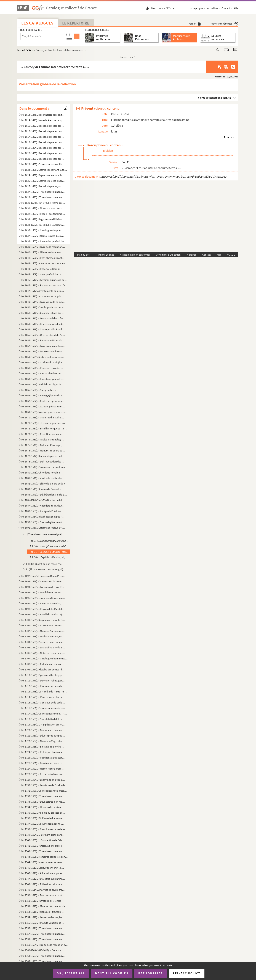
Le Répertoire (76, 23)
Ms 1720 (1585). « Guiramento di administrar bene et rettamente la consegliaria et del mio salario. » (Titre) (43, 730)
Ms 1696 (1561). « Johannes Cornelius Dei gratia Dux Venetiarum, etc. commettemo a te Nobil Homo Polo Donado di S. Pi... (43, 598)
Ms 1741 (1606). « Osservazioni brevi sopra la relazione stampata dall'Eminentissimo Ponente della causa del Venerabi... (43, 846)
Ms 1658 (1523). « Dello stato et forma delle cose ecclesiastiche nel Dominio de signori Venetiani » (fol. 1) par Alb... (43, 351)
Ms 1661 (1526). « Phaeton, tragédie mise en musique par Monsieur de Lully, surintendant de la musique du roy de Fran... (43, 368)
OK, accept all (71, 973)
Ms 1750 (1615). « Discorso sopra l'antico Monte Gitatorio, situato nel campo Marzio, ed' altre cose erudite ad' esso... (43, 895)
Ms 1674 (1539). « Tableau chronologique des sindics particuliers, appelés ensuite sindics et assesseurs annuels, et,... (43, 439)
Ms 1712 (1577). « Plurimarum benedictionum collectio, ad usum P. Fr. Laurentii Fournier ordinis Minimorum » (45, 686)
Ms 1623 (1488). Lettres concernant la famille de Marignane (45, 170)
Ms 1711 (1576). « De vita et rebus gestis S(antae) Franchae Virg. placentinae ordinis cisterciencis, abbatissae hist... (43, 680)
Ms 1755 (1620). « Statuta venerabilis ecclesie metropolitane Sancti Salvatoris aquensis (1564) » (43, 923)
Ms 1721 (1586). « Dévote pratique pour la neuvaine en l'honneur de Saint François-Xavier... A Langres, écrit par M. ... (43, 736)
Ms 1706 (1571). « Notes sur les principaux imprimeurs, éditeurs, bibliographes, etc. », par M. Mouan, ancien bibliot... (43, 653)
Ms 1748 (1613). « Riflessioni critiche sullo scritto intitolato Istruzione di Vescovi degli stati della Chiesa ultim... (43, 884)
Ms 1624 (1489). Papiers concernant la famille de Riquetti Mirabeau (43, 175)
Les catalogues (37, 23)
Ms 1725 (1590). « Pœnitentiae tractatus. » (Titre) (43, 758)
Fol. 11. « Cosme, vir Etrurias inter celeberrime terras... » (49, 552)
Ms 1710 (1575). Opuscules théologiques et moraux (43, 675)
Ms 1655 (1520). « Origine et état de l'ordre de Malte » (43, 335)
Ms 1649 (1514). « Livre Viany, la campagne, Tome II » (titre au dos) (43, 302)
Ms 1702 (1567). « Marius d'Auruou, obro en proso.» (43, 631)
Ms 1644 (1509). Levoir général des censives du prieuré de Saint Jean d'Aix (43, 274)
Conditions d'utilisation (168, 255)
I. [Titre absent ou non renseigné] (44, 534)
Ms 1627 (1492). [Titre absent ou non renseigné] (43, 192)
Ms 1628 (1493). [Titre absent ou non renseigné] (43, 197)
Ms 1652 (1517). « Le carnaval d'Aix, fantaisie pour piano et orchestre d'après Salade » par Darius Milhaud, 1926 (45, 318)
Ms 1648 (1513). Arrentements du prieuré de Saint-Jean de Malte (43, 296)
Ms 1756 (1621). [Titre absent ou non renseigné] (43, 928)
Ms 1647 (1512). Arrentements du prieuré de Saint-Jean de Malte (43, 291)
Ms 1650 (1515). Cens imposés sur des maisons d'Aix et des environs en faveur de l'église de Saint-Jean (45, 307)
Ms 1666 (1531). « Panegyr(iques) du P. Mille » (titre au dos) (43, 395)
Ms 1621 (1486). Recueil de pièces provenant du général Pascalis (43, 159)
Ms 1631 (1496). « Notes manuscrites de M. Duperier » (43, 208)
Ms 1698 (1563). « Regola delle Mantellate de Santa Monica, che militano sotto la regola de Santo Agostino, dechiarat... (43, 609)
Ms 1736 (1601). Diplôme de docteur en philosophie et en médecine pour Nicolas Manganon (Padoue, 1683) (45, 818)
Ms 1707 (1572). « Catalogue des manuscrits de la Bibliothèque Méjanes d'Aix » (45, 658)
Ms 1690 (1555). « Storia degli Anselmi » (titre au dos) (43, 522)
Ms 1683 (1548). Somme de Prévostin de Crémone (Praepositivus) (43, 489)
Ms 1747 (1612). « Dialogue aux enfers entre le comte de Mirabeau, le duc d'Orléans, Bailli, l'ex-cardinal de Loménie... (43, 879)
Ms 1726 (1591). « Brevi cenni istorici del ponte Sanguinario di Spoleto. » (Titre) (43, 763)
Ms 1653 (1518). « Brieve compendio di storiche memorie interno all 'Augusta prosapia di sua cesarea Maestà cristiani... (43, 324)
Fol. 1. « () (49, 541)
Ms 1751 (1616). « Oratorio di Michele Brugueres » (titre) (43, 901)
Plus (227, 137)
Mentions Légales (105, 255)
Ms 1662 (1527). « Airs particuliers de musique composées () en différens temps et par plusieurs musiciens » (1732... (43, 373)
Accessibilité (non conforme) (135, 255)
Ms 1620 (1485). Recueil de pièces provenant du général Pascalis (43, 153)
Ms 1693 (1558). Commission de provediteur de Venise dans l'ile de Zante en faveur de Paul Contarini (43, 581)
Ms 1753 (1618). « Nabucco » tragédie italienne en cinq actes (43, 912)
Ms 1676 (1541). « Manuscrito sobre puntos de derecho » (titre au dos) (43, 450)
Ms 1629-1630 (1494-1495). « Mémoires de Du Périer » (43, 203)
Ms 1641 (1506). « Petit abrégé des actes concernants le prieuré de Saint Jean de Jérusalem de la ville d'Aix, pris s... (43, 258)
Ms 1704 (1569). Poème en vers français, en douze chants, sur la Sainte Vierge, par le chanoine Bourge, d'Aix (43, 642)
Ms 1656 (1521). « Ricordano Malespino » (43, 340)
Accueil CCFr (24, 50)
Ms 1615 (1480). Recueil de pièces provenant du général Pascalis (43, 126)
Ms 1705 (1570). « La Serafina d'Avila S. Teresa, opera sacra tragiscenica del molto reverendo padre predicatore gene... (43, 647)
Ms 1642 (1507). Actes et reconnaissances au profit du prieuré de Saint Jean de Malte (45, 263)
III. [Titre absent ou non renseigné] (44, 569)
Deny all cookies (112, 973)
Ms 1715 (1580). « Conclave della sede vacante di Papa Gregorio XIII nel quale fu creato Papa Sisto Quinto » (43, 702)
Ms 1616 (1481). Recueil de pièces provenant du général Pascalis (43, 131)
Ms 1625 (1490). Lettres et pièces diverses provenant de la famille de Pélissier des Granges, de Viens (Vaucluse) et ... (43, 181)
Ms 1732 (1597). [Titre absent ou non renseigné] (43, 796)
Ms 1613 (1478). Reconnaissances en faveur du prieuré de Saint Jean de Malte (43, 115)
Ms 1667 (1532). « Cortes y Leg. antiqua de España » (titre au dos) (43, 401)
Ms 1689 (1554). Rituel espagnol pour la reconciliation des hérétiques (43, 517)
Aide (236, 8)
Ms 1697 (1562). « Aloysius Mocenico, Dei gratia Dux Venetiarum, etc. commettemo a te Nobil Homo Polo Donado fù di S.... (43, 603)
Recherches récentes (224, 24)
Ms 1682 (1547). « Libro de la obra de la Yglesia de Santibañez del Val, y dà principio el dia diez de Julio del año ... (45, 484)
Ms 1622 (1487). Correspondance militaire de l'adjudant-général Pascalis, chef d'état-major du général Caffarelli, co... (43, 164)
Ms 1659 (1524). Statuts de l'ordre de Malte (43, 357)
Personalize (151, 973)
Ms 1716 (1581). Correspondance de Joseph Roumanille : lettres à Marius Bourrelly (45, 708)
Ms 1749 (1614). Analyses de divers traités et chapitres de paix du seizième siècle (43, 890)
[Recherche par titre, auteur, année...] (42, 36)
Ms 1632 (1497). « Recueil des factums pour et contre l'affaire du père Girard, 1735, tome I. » (43, 214)
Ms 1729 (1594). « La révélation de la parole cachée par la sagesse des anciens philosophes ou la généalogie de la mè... (43, 780)
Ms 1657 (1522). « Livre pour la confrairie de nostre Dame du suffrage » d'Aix (43, 346)
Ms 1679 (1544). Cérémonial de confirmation (45, 467)
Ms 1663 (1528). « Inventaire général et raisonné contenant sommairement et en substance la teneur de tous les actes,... (43, 379)
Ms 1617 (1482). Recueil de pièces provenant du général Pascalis (43, 137)
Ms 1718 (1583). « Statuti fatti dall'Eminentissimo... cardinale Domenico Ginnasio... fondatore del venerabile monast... (43, 719)
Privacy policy (187, 973)
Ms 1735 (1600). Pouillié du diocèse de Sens (43, 813)
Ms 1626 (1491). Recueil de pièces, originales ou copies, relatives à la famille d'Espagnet (43, 186)
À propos (198, 8)
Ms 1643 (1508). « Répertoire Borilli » (41, 269)
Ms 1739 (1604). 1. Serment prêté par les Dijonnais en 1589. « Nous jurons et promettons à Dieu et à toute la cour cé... (43, 835)
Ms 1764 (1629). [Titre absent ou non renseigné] (43, 956)
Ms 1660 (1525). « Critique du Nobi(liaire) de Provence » (43, 362)
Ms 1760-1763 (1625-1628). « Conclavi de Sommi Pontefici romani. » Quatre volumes (43, 950)
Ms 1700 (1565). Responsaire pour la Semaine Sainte (43, 620)
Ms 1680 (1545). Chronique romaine (41, 473)
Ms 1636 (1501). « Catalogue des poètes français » (43, 230)
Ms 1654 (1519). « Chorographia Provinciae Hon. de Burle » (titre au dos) (43, 329)
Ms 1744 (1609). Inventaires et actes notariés (43, 862)
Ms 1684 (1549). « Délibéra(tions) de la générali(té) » (45, 495)
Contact (226, 8)
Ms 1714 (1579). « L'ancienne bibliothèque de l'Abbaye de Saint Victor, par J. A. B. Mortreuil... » (43, 697)
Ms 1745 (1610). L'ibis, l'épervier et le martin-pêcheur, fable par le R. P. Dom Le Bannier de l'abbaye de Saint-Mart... (43, 868)
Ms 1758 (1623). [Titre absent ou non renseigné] (43, 939)
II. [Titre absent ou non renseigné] (44, 564)
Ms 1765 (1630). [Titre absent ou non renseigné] (43, 961)
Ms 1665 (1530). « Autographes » (38, 390)
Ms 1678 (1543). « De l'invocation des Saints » (43, 461)
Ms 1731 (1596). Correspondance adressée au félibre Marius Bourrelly (45, 791)
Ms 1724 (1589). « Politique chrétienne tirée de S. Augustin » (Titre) (43, 752)
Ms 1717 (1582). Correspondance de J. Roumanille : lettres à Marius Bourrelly (45, 714)
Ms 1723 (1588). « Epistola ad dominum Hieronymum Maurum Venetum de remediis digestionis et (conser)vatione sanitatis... (43, 747)
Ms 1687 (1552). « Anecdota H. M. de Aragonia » (43, 506)
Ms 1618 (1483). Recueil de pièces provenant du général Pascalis (43, 142)
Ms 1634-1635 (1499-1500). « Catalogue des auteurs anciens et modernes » (43, 225)
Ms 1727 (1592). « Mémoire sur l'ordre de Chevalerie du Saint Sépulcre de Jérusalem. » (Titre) (43, 769)
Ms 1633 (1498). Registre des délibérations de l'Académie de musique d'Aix (43, 219)
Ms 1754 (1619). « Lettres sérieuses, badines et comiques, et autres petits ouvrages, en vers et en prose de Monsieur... (43, 917)
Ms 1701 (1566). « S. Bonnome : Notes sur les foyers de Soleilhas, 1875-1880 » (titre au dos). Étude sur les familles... (43, 625)
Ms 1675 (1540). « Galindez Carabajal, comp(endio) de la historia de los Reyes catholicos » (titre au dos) (43, 445)
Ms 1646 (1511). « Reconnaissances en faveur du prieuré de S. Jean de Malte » (45, 285)
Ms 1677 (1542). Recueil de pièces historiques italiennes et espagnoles (43, 456)
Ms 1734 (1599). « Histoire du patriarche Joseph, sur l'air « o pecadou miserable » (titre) (43, 807)
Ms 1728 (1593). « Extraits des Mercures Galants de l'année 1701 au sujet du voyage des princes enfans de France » (43, 774)
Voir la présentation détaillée (215, 98)
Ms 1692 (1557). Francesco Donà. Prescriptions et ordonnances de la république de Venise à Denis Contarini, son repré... (43, 576)
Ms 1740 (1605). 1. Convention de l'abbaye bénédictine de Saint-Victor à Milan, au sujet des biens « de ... (43, 840)
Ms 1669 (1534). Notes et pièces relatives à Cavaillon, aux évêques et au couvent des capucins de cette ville (45, 412)
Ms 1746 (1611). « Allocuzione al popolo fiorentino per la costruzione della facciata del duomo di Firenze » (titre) (43, 873)
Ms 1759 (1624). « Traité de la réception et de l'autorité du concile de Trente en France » (45, 945)
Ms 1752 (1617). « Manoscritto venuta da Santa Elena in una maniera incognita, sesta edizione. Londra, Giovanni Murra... (45, 906)
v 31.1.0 (231, 255)
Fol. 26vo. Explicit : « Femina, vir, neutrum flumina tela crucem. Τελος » (49, 557)
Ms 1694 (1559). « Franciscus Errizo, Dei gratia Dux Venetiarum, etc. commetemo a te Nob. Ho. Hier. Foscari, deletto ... (43, 587)
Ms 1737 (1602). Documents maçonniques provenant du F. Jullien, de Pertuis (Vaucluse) (43, 824)
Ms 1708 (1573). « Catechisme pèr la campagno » (43, 664)
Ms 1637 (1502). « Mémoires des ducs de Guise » (43, 236)
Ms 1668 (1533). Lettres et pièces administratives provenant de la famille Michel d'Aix (43, 406)
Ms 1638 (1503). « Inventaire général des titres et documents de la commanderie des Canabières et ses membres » (45, 241)
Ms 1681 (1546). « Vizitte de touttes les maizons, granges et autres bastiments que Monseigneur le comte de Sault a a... (43, 478)
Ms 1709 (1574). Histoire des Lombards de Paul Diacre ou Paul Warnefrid (43, 669)
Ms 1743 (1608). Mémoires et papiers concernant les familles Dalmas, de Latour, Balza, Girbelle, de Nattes (45, 857)
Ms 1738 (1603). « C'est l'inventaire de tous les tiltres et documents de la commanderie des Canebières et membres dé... (45, 829)
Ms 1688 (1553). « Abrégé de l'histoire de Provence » (43, 511)
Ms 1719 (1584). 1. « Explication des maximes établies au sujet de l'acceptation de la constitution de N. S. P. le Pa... (43, 725)
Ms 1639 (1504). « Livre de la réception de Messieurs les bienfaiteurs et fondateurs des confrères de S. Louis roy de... (43, 247)
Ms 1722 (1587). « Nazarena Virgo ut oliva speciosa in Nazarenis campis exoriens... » (43, 741)
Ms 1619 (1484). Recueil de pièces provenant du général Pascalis (43, 148)
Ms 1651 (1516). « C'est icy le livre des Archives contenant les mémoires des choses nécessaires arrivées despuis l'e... (43, 313)
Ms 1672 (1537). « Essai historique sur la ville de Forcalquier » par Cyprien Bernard (45, 428)
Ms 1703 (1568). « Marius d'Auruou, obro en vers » (43, 636)
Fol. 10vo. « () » (49, 546)
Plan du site (83, 255)
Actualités (213, 8)
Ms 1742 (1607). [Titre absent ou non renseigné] (43, 851)
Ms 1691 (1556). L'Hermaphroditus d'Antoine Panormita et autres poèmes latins (43, 528)
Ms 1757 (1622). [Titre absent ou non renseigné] (43, 934)
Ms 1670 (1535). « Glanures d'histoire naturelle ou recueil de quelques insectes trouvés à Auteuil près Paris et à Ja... (43, 417)
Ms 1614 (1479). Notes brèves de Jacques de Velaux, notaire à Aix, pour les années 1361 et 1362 (43, 120)
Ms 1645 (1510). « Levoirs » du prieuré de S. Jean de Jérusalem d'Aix (45, 280)
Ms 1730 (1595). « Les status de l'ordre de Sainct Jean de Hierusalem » (45, 785)
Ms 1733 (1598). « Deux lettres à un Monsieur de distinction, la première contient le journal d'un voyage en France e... (43, 802)
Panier (195, 24)
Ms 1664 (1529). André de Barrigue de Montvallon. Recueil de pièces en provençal (43, 384)
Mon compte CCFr (164, 8)
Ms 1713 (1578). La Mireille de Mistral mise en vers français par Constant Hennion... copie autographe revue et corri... (45, 691)
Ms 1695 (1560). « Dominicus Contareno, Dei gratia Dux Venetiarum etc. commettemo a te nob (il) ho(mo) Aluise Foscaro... (43, 592)
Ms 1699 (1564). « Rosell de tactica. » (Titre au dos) (43, 614)
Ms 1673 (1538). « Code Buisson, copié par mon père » (43, 434)
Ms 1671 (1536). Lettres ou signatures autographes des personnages (45, 423)
